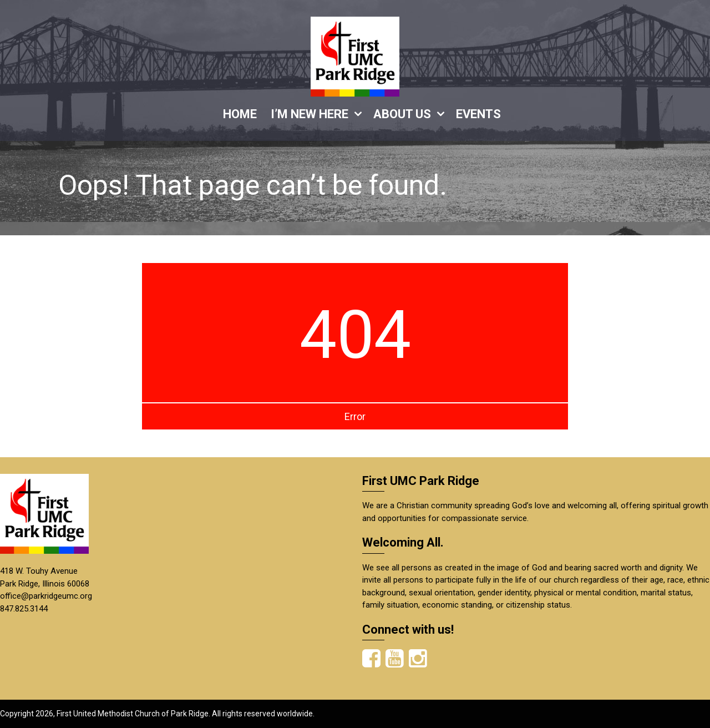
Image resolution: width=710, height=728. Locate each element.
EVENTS (478, 114)
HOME (240, 114)
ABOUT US (402, 114)
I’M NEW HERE (310, 114)
